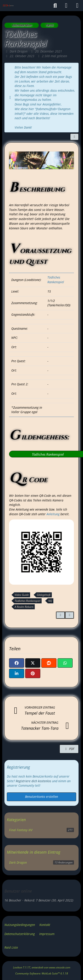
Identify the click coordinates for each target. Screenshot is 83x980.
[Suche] (55, 6)
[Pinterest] (33, 673)
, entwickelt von (42, 967)
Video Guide (22, 595)
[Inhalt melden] (69, 615)
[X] (33, 663)
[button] (17, 673)
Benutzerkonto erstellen (41, 797)
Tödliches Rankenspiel (56, 280)
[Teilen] (74, 137)
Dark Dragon (18, 862)
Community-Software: (42, 973)
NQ (50, 601)
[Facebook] (17, 663)
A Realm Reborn (24, 607)
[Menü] (77, 6)
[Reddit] (49, 663)
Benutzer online (18, 891)
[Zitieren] (60, 615)
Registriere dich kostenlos (33, 781)
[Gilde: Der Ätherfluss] (8, 6)
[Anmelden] (66, 6)
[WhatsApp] (65, 663)
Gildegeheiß (44, 595)
